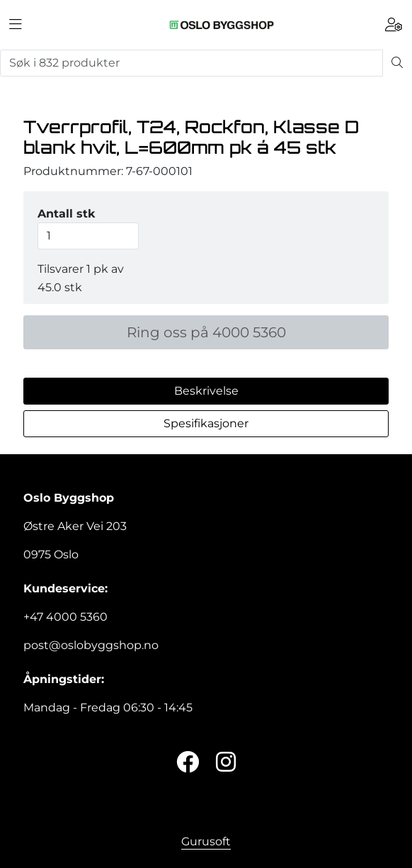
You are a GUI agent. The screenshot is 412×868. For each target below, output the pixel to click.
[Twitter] (188, 763)
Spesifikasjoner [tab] (206, 423)
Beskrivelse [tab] (206, 391)
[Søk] (191, 63)
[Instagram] (226, 763)
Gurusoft (206, 841)
